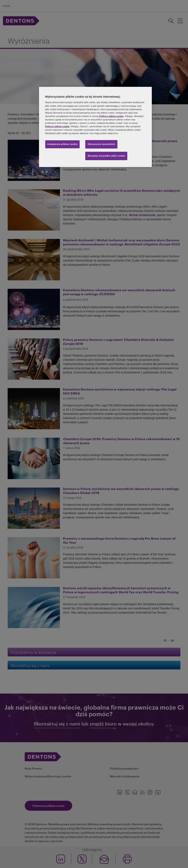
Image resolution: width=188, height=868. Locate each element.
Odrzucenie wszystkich (101, 144)
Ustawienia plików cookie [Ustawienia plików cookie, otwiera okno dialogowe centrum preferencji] (62, 144)
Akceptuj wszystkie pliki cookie (106, 156)
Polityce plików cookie (111, 116)
